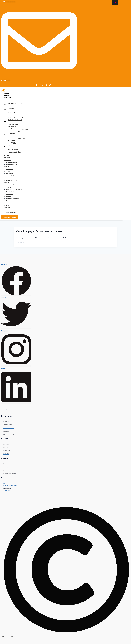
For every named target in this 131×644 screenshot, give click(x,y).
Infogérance (9, 194)
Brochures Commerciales (13, 199)
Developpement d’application (14, 189)
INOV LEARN (9, 160)
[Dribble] (46, 85)
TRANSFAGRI (9, 169)
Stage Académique (11, 212)
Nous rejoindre (10, 210)
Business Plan (10, 174)
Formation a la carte (12, 162)
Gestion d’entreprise (12, 180)
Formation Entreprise (12, 164)
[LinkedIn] (43, 85)
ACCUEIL (7, 155)
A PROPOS (7, 158)
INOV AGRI (8, 167)
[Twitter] (40, 85)
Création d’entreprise (12, 176)
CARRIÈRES (8, 208)
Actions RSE (9, 203)
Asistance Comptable (12, 178)
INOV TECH (8, 183)
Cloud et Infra (10, 187)
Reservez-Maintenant (10, 217)
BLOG (8, 205)
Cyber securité (10, 185)
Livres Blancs (10, 201)
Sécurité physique (11, 192)
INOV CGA (8, 171)
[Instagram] (50, 85)
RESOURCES (8, 196)
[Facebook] (36, 85)
